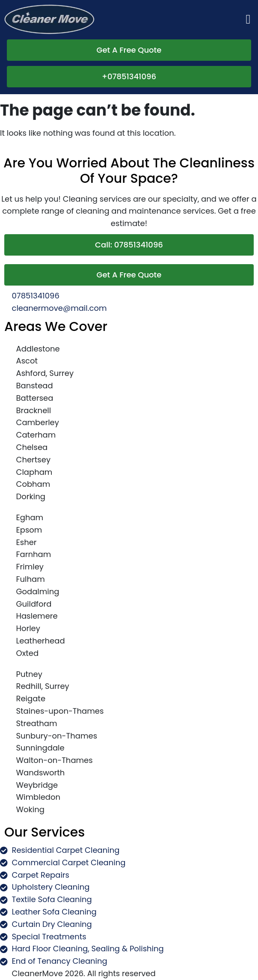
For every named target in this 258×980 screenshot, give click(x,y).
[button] (248, 19)
